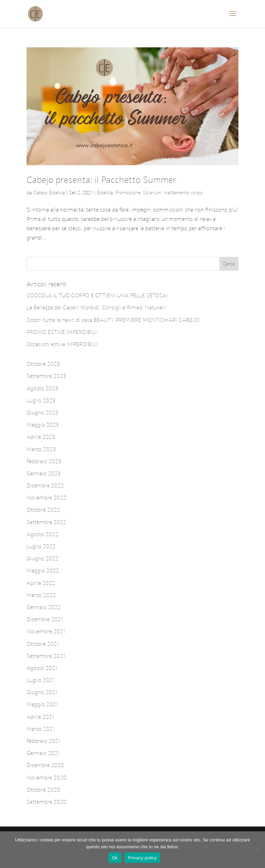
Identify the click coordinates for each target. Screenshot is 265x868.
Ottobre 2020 (43, 790)
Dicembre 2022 (45, 486)
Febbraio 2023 (44, 461)
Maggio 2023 (43, 425)
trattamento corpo (183, 193)
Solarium (152, 193)
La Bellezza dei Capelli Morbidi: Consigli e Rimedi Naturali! (96, 307)
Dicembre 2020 (45, 765)
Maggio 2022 (43, 571)
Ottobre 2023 (43, 364)
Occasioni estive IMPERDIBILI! (62, 344)
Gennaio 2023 (44, 473)
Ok (115, 858)
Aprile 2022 (41, 583)
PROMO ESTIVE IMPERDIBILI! (62, 332)
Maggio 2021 (42, 704)
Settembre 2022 (46, 522)
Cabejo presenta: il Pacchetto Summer (101, 180)
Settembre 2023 (46, 376)
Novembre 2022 (46, 498)
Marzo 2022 (41, 595)
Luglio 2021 (41, 680)
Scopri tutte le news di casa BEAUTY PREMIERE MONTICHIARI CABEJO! (113, 320)
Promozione (128, 193)
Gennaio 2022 (44, 607)
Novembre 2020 (47, 778)
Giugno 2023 (42, 413)
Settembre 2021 (46, 656)
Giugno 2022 (42, 558)
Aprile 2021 (41, 717)
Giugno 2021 (42, 692)
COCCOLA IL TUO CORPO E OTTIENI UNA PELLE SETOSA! (97, 295)
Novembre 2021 (46, 631)
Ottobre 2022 (43, 510)
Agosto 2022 (42, 534)
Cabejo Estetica (49, 193)
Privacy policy (142, 858)
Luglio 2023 (41, 400)
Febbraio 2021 (44, 741)
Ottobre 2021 (43, 644)
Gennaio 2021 (43, 753)
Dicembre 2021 (45, 619)
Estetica (105, 193)
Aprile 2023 (41, 437)
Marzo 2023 (41, 449)
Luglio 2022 (41, 546)
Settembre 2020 (47, 802)
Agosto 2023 (42, 388)
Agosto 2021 (42, 668)
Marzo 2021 (41, 729)
